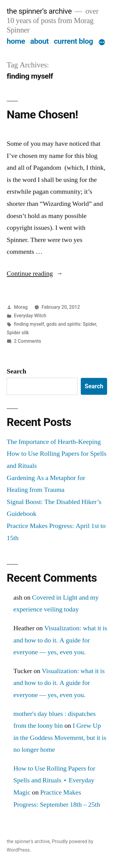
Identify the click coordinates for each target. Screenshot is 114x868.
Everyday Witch (30, 316)
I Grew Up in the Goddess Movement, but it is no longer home (60, 738)
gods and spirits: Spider (71, 324)
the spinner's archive (39, 11)
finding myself (29, 324)
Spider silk (18, 333)
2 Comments (28, 341)
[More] (102, 43)
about (39, 41)
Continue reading (35, 274)
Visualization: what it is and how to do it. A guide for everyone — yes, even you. (60, 640)
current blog (73, 41)
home (16, 41)
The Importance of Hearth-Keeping (54, 442)
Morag (21, 307)
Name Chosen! (42, 115)
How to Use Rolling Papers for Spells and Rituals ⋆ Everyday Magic (54, 780)
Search (16, 371)
